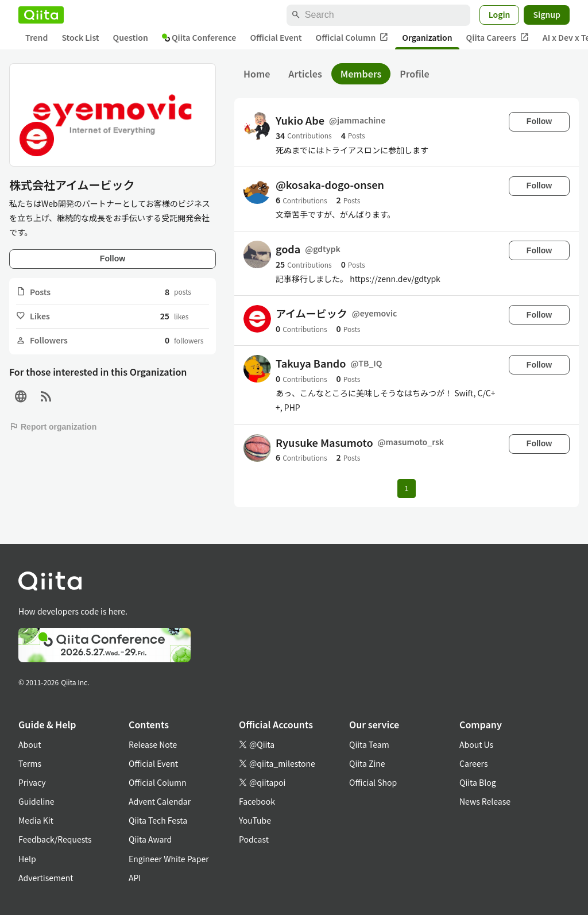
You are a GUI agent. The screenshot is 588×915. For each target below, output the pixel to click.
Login (500, 14)
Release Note (153, 744)
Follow (113, 258)
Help (27, 859)
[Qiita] (41, 15)
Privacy (32, 782)
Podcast (254, 839)
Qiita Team (369, 744)
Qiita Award (150, 839)
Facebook (257, 801)
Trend (36, 37)
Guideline (36, 801)
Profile (414, 74)
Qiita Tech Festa (158, 820)
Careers (473, 763)
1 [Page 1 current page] (406, 489)
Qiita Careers (498, 38)
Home (257, 74)
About (30, 744)
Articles (305, 74)
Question (131, 37)
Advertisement (46, 878)
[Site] (21, 397)
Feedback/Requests (55, 839)
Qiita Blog (478, 782)
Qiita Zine (367, 763)
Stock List (80, 37)
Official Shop (373, 782)
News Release (485, 801)
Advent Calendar (160, 801)
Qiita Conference (199, 37)
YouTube (255, 820)
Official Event (276, 37)
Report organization (53, 427)
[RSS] (46, 397)
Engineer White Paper (169, 859)
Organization (427, 37)
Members (361, 74)
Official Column (352, 38)
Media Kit (36, 820)
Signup (547, 14)
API (135, 878)
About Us (476, 744)
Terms (30, 763)
